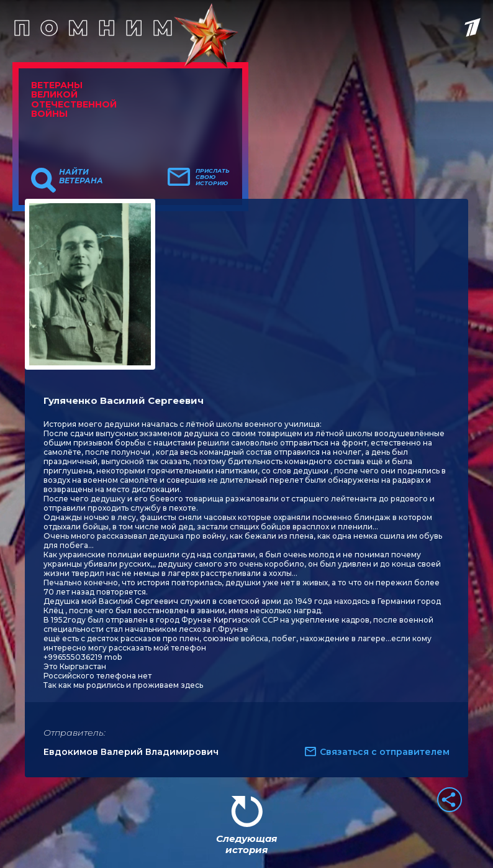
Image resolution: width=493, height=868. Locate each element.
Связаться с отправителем (385, 752)
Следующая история (246, 844)
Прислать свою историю (213, 177)
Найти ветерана (81, 176)
